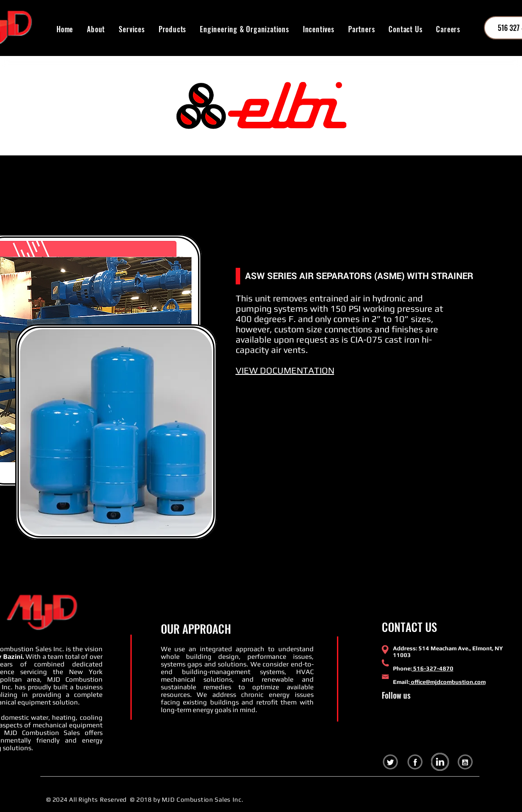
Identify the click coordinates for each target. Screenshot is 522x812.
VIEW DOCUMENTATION (285, 370)
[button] (172, 29)
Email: (401, 682)
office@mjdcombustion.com (448, 682)
